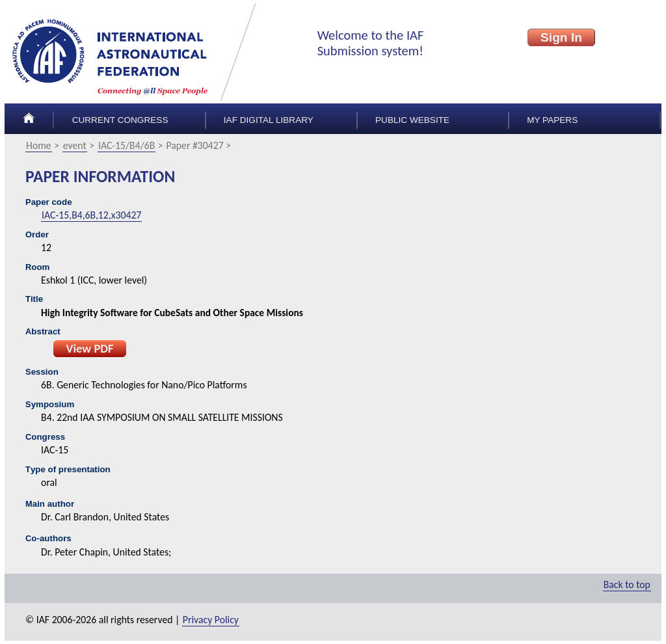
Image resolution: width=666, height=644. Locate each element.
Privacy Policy (211, 620)
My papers (552, 120)
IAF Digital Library (269, 120)
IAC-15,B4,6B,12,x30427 (91, 215)
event (75, 145)
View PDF (89, 348)
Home (39, 145)
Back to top (627, 584)
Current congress (120, 120)
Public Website (412, 120)
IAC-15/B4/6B (127, 145)
